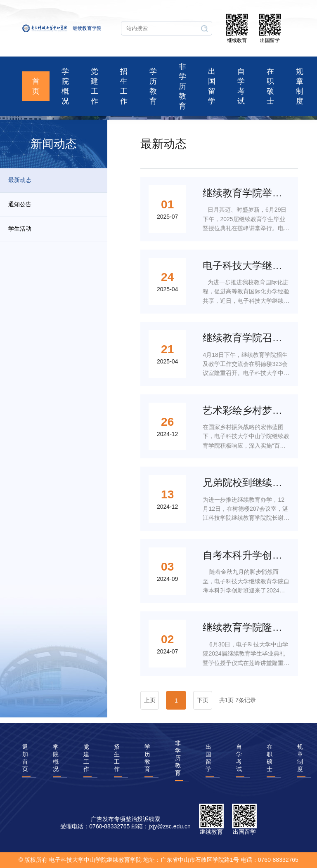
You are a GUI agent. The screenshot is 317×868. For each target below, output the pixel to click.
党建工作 (95, 86)
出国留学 (212, 86)
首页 (36, 86)
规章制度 (300, 86)
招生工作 (124, 86)
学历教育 (153, 86)
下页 (203, 700)
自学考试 (241, 86)
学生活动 (20, 229)
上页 (150, 700)
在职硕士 (270, 86)
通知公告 (20, 204)
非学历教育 (182, 86)
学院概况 (65, 86)
